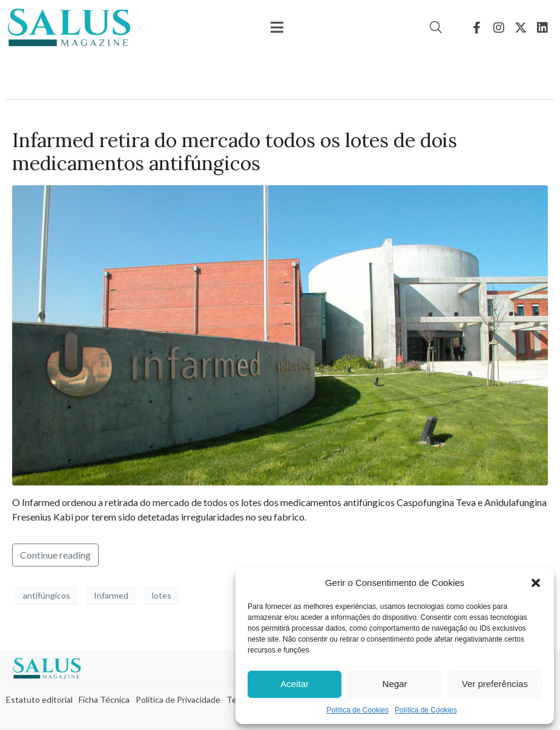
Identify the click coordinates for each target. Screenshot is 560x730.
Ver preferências (495, 684)
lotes (162, 595)
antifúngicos (47, 595)
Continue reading (55, 555)
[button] (536, 583)
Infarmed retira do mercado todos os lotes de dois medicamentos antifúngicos (235, 152)
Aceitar (295, 684)
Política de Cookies (357, 710)
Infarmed (111, 595)
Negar (395, 684)
